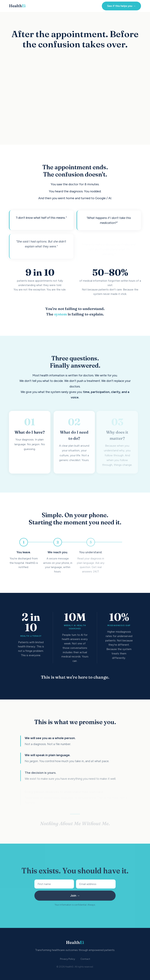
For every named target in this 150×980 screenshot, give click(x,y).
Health (17, 6)
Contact (85, 959)
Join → (75, 896)
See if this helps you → (121, 6)
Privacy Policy (67, 959)
